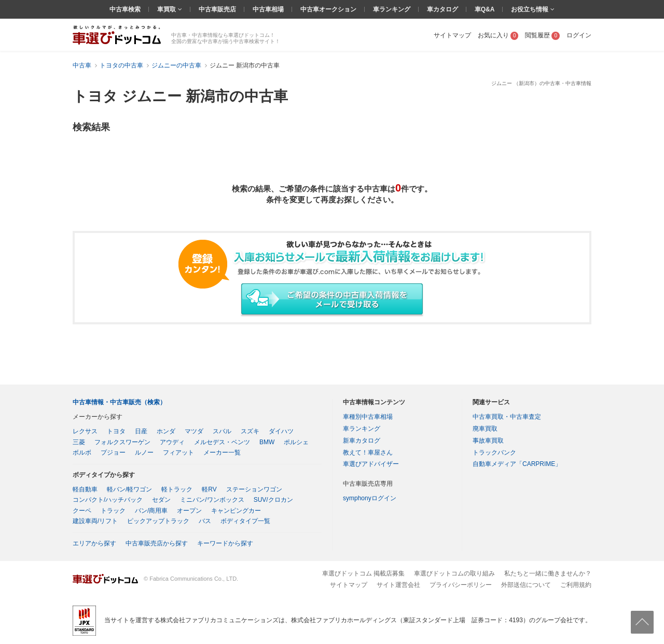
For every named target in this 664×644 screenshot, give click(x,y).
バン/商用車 (151, 511)
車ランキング (392, 9)
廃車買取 (485, 429)
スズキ (250, 431)
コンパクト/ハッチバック (108, 500)
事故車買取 (488, 441)
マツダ (194, 431)
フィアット (178, 453)
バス (205, 521)
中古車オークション (328, 9)
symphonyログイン (370, 498)
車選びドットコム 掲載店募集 (363, 573)
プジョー (113, 453)
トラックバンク (494, 453)
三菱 (79, 442)
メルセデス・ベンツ (222, 442)
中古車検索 (125, 9)
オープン (189, 511)
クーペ (82, 511)
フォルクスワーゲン (122, 442)
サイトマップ (452, 35)
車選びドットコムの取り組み (454, 573)
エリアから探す (94, 543)
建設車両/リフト (95, 521)
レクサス (85, 431)
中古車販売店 (217, 9)
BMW (267, 442)
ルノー (144, 453)
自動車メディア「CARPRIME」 (517, 464)
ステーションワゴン (254, 489)
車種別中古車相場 (368, 417)
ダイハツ (281, 431)
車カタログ (442, 9)
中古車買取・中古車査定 (507, 417)
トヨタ (116, 431)
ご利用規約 (576, 585)
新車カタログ (362, 441)
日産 (141, 431)
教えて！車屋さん (368, 453)
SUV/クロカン (273, 500)
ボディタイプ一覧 (245, 521)
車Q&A (485, 9)
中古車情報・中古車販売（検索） (119, 402)
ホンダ (166, 431)
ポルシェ (296, 442)
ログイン (579, 35)
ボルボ (82, 453)
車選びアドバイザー (371, 464)
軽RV (209, 489)
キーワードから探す (225, 543)
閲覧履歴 (542, 35)
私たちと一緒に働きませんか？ (548, 573)
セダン (161, 500)
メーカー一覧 (222, 453)
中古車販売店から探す (157, 543)
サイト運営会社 (398, 585)
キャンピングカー (236, 511)
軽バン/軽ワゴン (129, 489)
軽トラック (177, 489)
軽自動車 (85, 489)
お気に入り (498, 35)
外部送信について (526, 585)
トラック (113, 511)
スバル (222, 431)
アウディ (172, 442)
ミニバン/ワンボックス (212, 500)
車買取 (167, 9)
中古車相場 (268, 9)
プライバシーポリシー (461, 585)
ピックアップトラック (158, 521)
